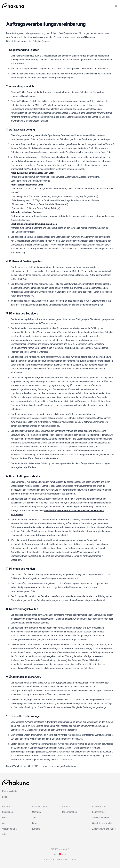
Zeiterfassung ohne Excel (104, 829)
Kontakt (36, 829)
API (4, 834)
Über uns (36, 812)
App (4, 823)
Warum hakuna (9, 829)
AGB (74, 860)
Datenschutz (63, 860)
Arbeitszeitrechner (101, 818)
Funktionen (8, 812)
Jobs (35, 818)
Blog (34, 823)
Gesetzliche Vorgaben (103, 823)
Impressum (50, 860)
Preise (5, 818)
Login (5, 797)
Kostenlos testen (10, 791)
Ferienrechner (99, 812)
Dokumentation (70, 812)
